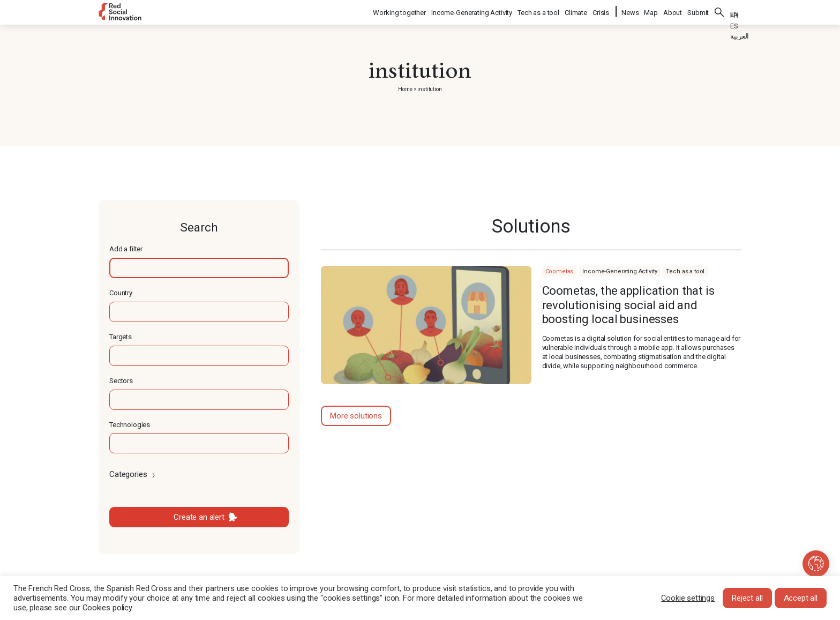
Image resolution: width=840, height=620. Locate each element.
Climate (576, 11)
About (673, 11)
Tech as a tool (539, 11)
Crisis (601, 11)
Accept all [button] (801, 598)
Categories (133, 474)
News (630, 11)
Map (651, 11)
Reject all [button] (747, 598)
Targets (121, 337)
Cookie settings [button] (688, 598)
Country (121, 293)
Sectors (121, 381)
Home (405, 89)
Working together (400, 11)
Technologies (130, 425)
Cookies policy (107, 608)
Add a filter (126, 249)
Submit (698, 11)
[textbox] (199, 268)
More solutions (356, 416)
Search (719, 11)
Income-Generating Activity (472, 11)
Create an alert (199, 517)
